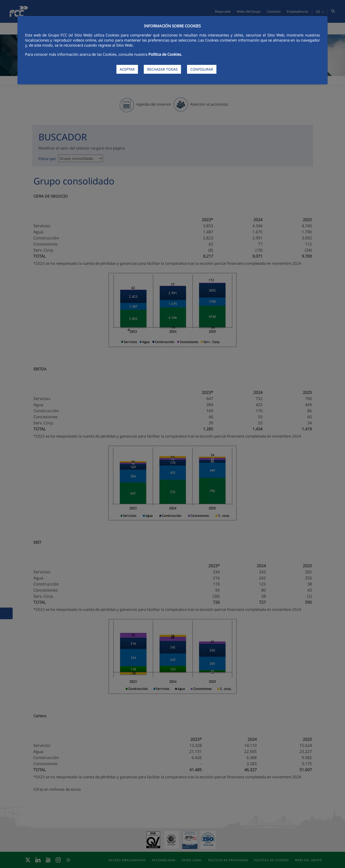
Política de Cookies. (165, 54)
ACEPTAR (127, 69)
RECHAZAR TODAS (162, 69)
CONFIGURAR (202, 69)
